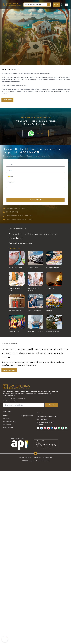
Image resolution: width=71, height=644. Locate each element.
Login (56, 4)
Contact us (7, 424)
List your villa (8, 427)
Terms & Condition (25, 457)
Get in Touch (7, 100)
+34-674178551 (42, 419)
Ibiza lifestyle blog (10, 422)
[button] (8, 176)
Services (6, 419)
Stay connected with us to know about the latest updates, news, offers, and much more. (35, 353)
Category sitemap (26, 416)
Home (5, 416)
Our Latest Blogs (9, 370)
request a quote (36, 200)
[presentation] (18, 192)
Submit (52, 405)
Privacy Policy (47, 457)
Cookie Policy (37, 457)
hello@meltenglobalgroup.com (48, 416)
